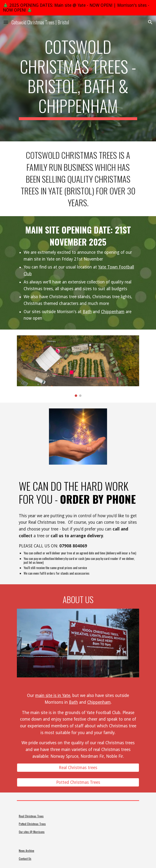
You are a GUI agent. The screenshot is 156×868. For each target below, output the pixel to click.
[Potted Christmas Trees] (78, 782)
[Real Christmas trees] (78, 768)
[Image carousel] (78, 366)
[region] (78, 8)
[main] (78, 78)
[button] (6, 22)
